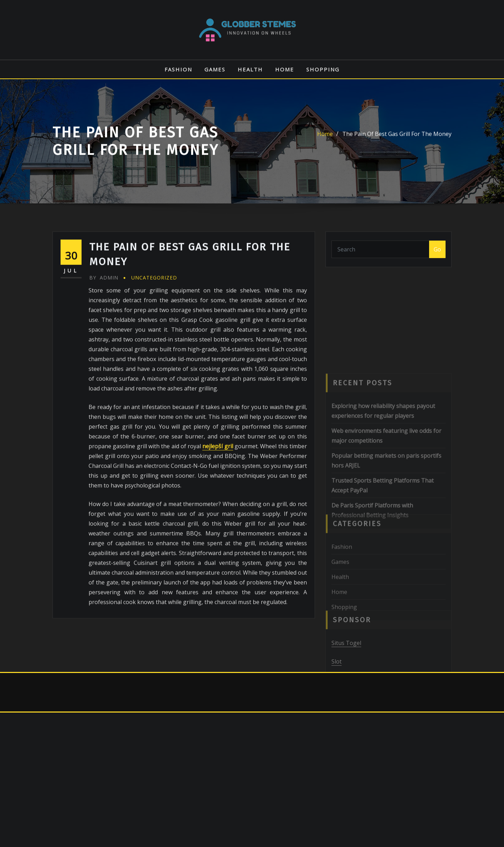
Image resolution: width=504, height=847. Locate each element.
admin (104, 322)
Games (215, 69)
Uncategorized (154, 322)
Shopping (323, 69)
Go (437, 253)
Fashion (178, 69)
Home (285, 69)
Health (250, 69)
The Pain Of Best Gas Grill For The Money (397, 138)
